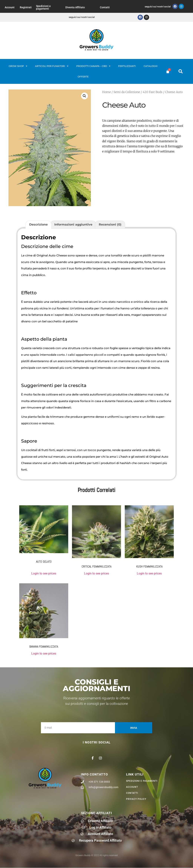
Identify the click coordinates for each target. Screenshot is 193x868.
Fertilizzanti (127, 66)
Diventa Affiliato (75, 7)
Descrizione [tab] (38, 225)
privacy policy (136, 799)
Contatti (105, 7)
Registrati (26, 7)
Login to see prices (44, 573)
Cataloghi (151, 66)
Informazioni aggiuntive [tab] (73, 225)
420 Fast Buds (153, 92)
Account (10, 7)
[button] (181, 71)
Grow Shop (18, 66)
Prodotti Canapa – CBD (93, 66)
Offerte (83, 77)
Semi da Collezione (127, 92)
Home (106, 92)
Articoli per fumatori (52, 66)
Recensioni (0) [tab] (110, 225)
